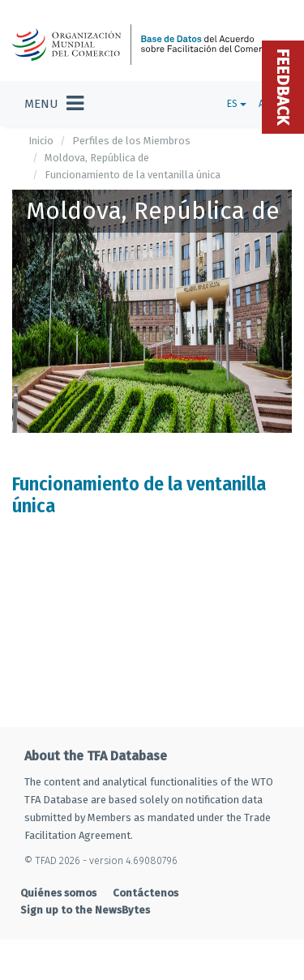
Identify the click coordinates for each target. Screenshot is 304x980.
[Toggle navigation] (54, 104)
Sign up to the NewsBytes (85, 910)
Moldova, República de (97, 158)
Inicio (41, 141)
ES (237, 104)
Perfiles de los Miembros (131, 141)
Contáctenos (146, 893)
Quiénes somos (58, 893)
